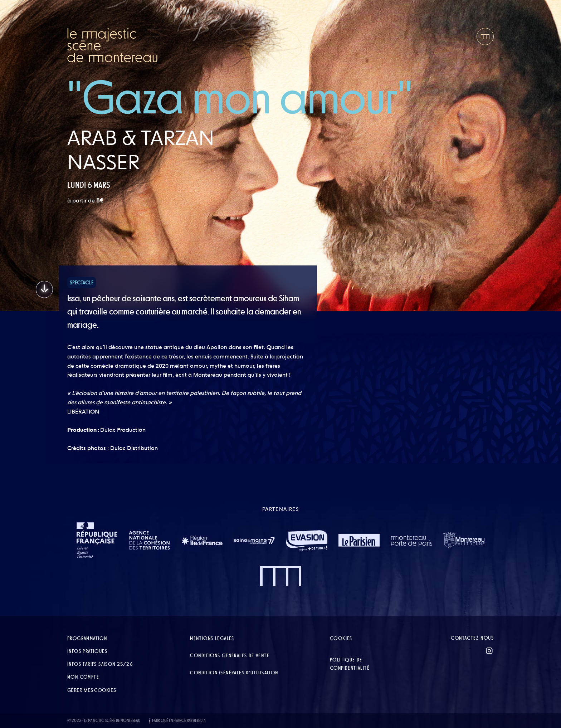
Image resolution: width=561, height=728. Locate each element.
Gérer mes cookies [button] (92, 690)
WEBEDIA (199, 720)
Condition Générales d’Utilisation (234, 673)
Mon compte (83, 677)
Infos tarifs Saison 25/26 (100, 664)
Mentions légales (212, 638)
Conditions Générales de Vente (230, 655)
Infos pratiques (87, 651)
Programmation (87, 638)
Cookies (341, 638)
